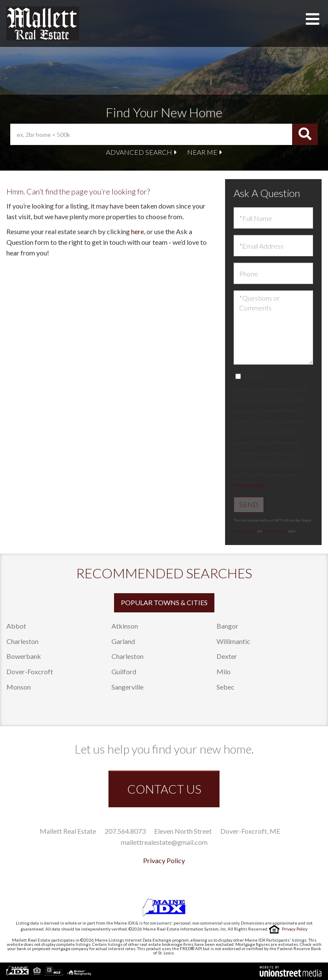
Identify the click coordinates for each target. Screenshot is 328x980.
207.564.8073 (125, 831)
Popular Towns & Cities (164, 602)
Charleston (22, 641)
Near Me (202, 152)
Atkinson (125, 626)
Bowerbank (24, 656)
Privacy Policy (249, 485)
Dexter (227, 656)
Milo (224, 671)
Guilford (124, 671)
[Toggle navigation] (313, 19)
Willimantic (233, 641)
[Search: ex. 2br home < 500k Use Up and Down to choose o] (151, 134)
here (138, 231)
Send (249, 504)
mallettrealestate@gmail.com (164, 842)
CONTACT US (164, 789)
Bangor (227, 626)
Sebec (225, 687)
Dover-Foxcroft (30, 671)
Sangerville (127, 687)
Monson (19, 687)
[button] (305, 134)
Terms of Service (275, 531)
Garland (123, 641)
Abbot (16, 626)
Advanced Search (139, 152)
